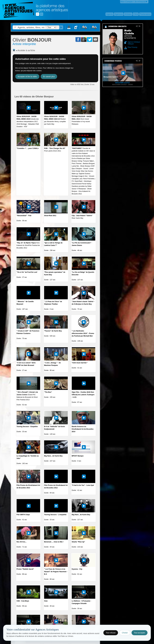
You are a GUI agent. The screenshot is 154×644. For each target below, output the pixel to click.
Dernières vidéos (113, 61)
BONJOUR (32, 40)
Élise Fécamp (133, 47)
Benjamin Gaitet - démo (123, 85)
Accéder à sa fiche (26, 50)
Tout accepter (140, 633)
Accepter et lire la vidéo (27, 77)
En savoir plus (49, 77)
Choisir (125, 633)
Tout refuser (111, 633)
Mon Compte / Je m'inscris (133, 2)
